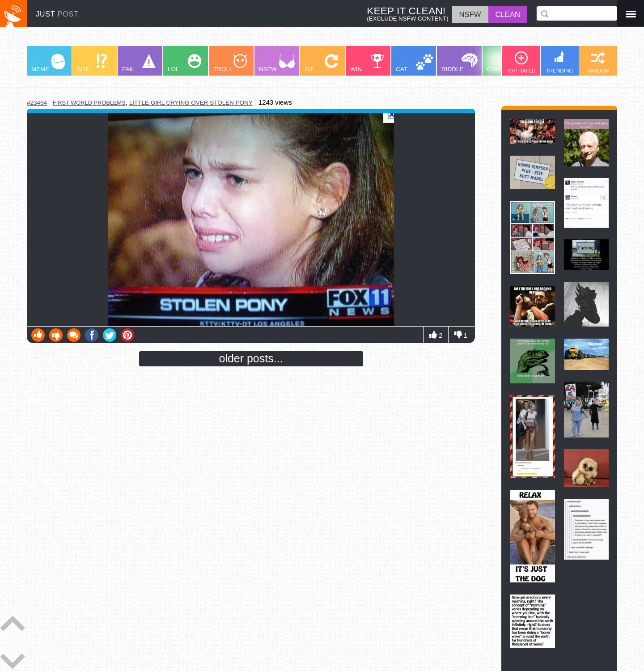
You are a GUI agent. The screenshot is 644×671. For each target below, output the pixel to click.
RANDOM (598, 62)
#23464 (37, 103)
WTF (92, 63)
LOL (184, 63)
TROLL (230, 63)
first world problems (89, 103)
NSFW (277, 63)
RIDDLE (460, 63)
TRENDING (560, 62)
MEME (48, 63)
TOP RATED (521, 62)
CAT (414, 63)
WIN (367, 63)
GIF (321, 63)
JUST (57, 14)
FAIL (139, 63)
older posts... (251, 358)
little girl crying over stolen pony (191, 103)
